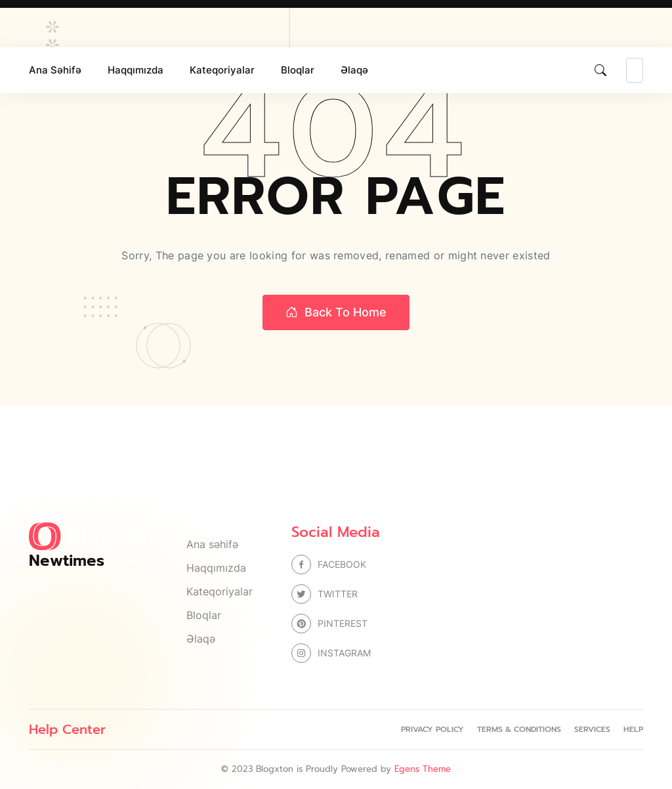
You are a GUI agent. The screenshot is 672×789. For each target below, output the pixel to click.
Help (633, 729)
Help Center (67, 729)
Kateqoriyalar (222, 70)
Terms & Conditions (519, 729)
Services (592, 729)
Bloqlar (298, 70)
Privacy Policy (432, 729)
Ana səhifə (55, 70)
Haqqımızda (136, 70)
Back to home (336, 312)
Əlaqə (354, 70)
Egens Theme (423, 769)
